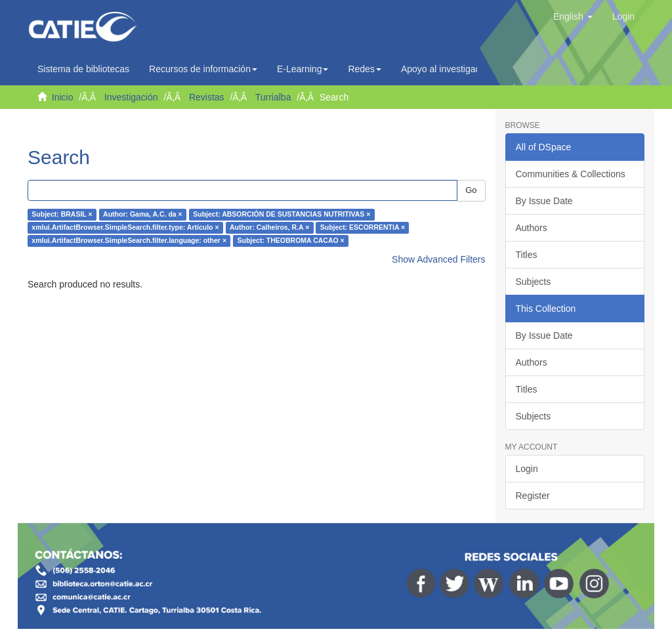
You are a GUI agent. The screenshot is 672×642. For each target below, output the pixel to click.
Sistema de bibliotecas (83, 69)
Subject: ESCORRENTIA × (363, 228)
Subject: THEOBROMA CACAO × (291, 241)
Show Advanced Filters (438, 259)
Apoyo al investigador (448, 69)
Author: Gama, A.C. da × (143, 215)
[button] (573, 16)
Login (527, 469)
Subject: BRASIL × (62, 215)
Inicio (63, 97)
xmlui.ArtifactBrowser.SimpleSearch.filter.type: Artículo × (125, 228)
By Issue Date (544, 201)
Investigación (131, 97)
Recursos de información (203, 69)
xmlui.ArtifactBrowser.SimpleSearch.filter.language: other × (129, 241)
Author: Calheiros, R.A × (269, 228)
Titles (527, 255)
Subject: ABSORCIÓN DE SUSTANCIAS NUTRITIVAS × (282, 215)
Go (471, 190)
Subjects (534, 282)
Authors (532, 228)
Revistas (207, 97)
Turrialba (273, 97)
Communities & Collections (571, 174)
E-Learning (303, 69)
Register (533, 496)
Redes (364, 69)
